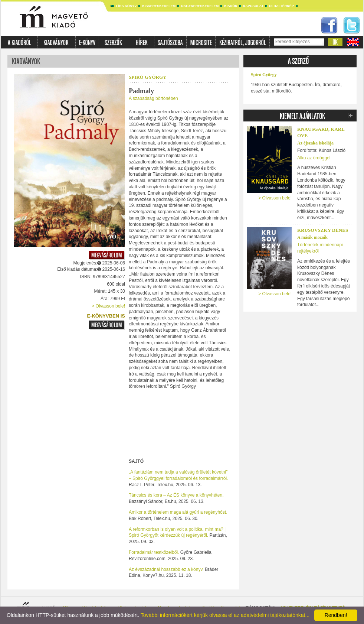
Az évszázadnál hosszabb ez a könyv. (166, 569)
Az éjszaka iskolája (315, 143)
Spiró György (147, 77)
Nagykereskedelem (200, 6)
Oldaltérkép (281, 6)
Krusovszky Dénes (323, 230)
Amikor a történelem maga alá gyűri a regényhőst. (178, 512)
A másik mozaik (312, 237)
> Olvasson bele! (108, 306)
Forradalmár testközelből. (154, 552)
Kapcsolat (253, 6)
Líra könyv (126, 6)
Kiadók (231, 6)
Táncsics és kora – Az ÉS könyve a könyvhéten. (176, 495)
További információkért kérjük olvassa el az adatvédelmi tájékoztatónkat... (225, 615)
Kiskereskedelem (159, 6)
